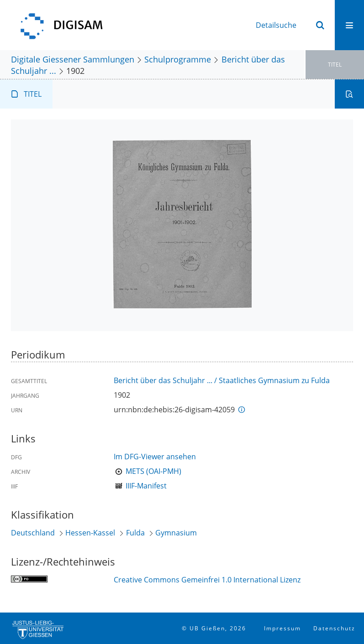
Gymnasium (176, 533)
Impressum (282, 628)
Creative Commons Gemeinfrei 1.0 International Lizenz (207, 580)
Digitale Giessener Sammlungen (73, 59)
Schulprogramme (178, 59)
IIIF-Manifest (146, 486)
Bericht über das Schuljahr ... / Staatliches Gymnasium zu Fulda (222, 380)
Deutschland (33, 533)
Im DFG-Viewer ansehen (155, 457)
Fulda (135, 533)
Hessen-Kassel (90, 533)
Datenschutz (334, 628)
